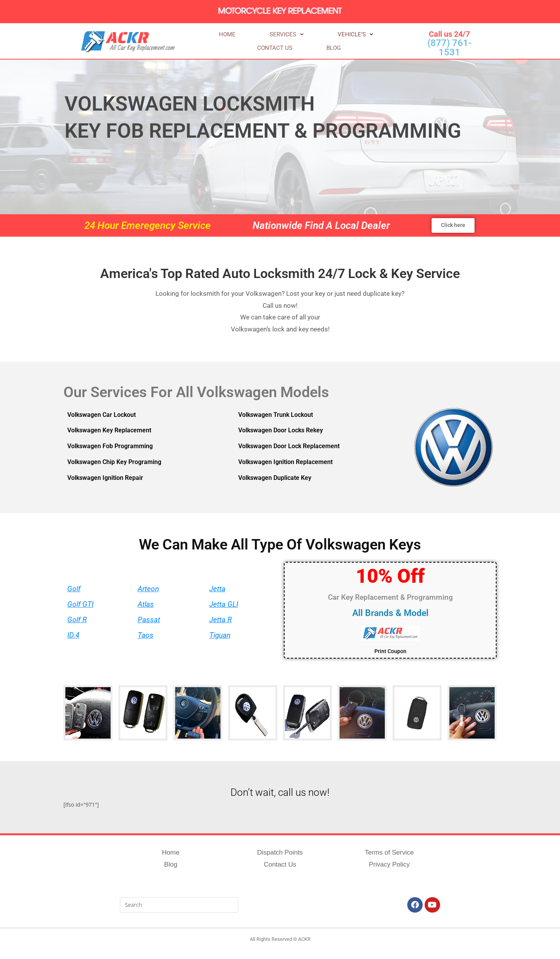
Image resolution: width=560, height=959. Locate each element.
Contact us (346, 41)
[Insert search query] (179, 905)
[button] (253, 42)
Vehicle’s (299, 41)
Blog (383, 41)
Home (216, 41)
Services (253, 41)
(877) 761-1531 (450, 48)
